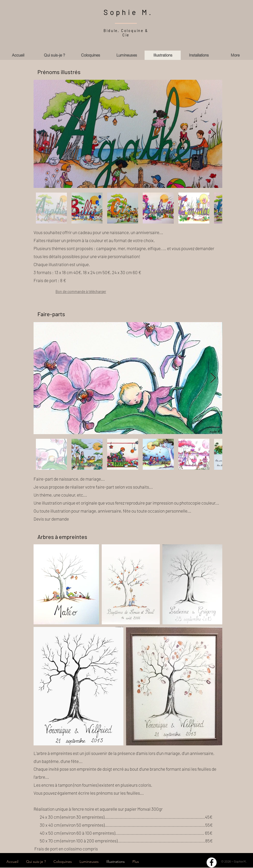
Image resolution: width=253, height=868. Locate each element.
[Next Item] (213, 134)
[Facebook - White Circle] (212, 862)
